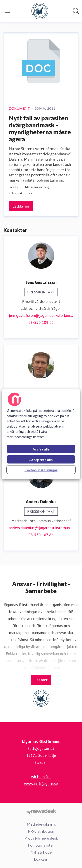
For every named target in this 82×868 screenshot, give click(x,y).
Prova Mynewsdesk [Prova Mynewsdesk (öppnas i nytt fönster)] (41, 838)
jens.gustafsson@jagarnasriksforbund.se (41, 315)
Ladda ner (21, 206)
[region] (41, 434)
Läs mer (41, 680)
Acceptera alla (41, 459)
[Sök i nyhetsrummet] (76, 11)
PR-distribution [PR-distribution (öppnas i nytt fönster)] (41, 831)
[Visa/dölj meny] (7, 11)
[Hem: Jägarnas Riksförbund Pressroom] (40, 11)
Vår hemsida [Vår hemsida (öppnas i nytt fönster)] (41, 776)
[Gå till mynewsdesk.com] (41, 811)
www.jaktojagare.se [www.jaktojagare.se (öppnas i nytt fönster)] (41, 783)
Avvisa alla (41, 449)
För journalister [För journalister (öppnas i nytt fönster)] (41, 845)
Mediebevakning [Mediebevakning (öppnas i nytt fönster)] (41, 824)
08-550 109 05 (41, 322)
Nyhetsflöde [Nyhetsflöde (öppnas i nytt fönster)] (41, 852)
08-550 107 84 (41, 535)
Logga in (41, 859)
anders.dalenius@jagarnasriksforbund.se (41, 528)
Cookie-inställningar (41, 470)
